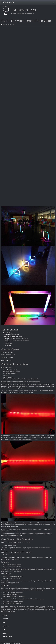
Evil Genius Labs (8, 2)
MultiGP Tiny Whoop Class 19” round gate (17, 340)
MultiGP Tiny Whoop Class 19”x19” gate (16, 338)
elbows (20, 384)
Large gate (8, 342)
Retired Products (7, 637)
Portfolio (5, 615)
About (4, 633)
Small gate (8, 345)
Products (5, 619)
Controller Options (8, 333)
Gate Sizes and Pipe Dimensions (12, 336)
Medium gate (9, 344)
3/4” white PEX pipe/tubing (11, 370)
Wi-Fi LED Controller (7, 352)
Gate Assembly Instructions (11, 335)
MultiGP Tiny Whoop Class (11, 548)
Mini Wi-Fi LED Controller (9, 355)
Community (6, 626)
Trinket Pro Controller (7, 358)
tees (26, 384)
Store (4, 622)
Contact (5, 630)
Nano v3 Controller (7, 360)
